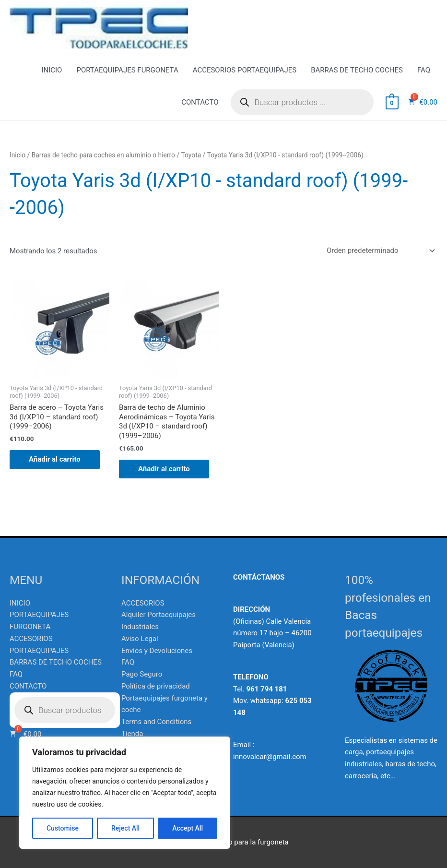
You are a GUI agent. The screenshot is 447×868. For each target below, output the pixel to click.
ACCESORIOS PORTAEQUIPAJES (245, 70)
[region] (125, 793)
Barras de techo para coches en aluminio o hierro (103, 155)
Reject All (125, 828)
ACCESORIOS (143, 603)
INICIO (52, 70)
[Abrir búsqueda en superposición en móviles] (302, 102)
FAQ (424, 70)
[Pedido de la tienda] (379, 250)
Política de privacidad (156, 686)
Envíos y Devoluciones (157, 651)
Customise (63, 828)
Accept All (188, 828)
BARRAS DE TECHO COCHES (357, 70)
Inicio (18, 155)
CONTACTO (200, 102)
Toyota (191, 155)
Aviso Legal (140, 639)
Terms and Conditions (156, 722)
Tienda (132, 734)
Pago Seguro (142, 674)
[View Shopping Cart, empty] (392, 102)
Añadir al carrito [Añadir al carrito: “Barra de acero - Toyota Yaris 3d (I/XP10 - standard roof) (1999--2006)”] (55, 459)
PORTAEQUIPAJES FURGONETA (127, 70)
